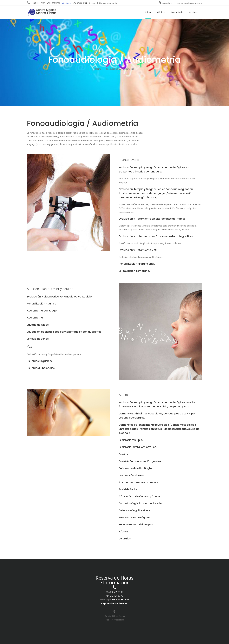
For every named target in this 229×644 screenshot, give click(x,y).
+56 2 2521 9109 (38, 3)
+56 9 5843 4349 (120, 599)
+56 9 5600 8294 (80, 3)
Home (98, 69)
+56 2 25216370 (54, 3)
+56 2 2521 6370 (114, 596)
